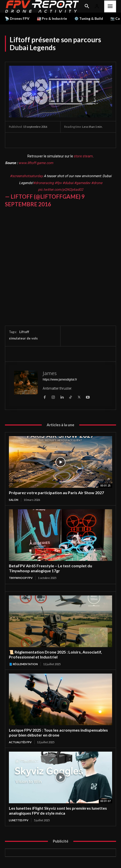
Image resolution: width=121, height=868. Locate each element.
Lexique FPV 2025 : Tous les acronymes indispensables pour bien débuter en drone (58, 732)
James (50, 373)
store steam (83, 156)
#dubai (68, 183)
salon (14, 500)
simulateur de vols (23, 338)
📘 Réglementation (23, 664)
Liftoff (24, 332)
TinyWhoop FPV (21, 578)
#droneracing (43, 183)
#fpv (58, 183)
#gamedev (82, 183)
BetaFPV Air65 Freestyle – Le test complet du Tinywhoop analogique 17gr (50, 568)
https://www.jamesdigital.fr (60, 380)
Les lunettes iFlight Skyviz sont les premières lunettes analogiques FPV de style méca (58, 811)
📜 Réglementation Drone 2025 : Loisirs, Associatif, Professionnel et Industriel (55, 654)
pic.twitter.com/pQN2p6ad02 (61, 190)
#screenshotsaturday (26, 176)
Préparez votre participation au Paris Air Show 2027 (56, 493)
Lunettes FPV (19, 820)
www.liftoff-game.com (36, 163)
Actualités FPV (20, 742)
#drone (97, 183)
